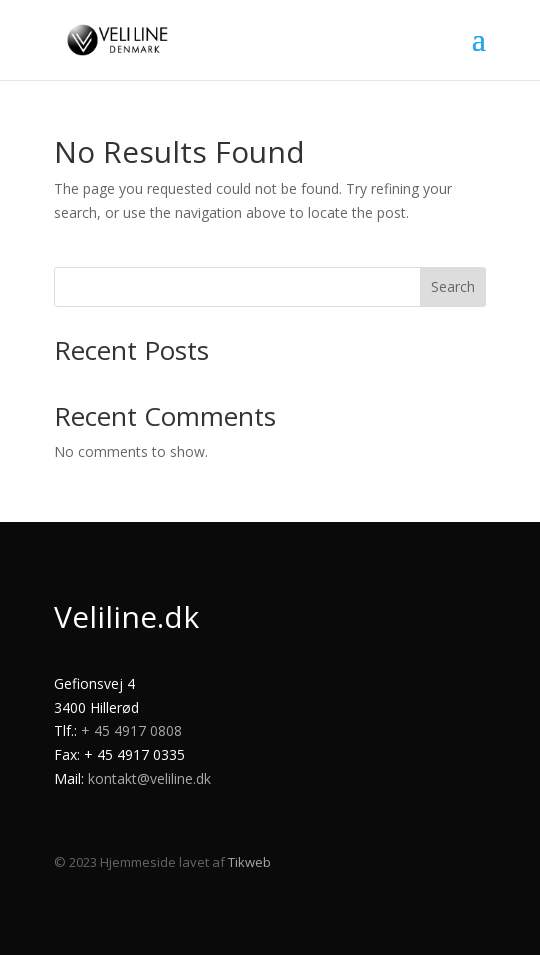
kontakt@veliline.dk (149, 778)
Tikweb (249, 862)
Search (453, 286)
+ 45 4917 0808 (131, 730)
